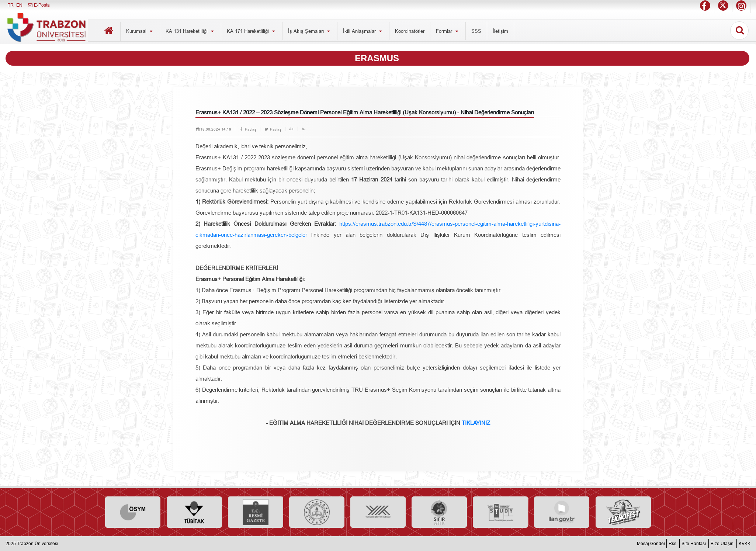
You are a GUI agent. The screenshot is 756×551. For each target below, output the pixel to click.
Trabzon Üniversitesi (38, 543)
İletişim (500, 31)
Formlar (448, 31)
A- (304, 129)
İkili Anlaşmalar (363, 31)
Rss (672, 543)
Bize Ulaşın (722, 543)
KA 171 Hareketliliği (252, 31)
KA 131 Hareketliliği (190, 31)
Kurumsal (140, 31)
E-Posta (39, 5)
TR (11, 5)
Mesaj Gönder (651, 543)
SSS (476, 31)
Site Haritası (694, 543)
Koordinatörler (410, 31)
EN (19, 5)
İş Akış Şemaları (310, 31)
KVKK (745, 543)
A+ (292, 129)
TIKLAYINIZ (476, 423)
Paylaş (248, 129)
